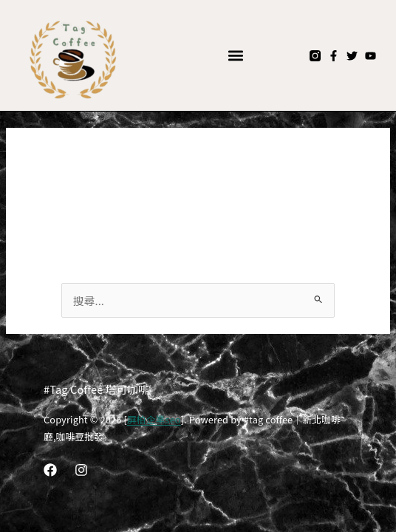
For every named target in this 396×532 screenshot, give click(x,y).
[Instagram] (81, 470)
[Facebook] (50, 470)
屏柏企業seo (154, 419)
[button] (236, 56)
